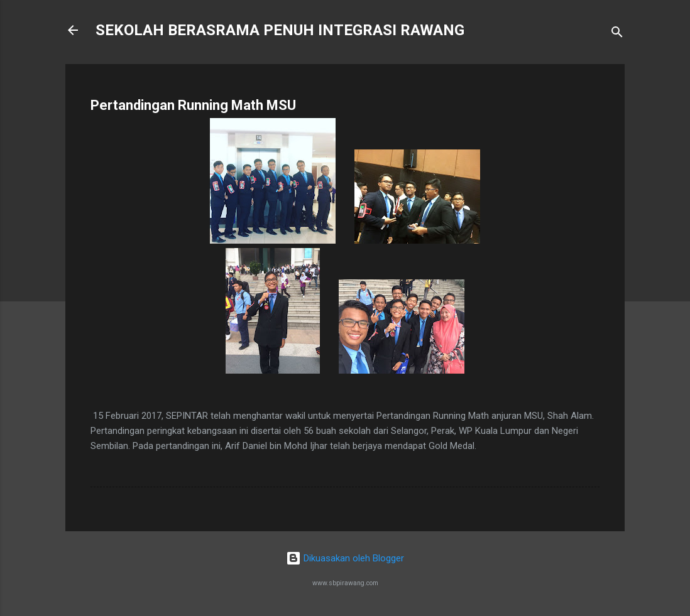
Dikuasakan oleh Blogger (345, 558)
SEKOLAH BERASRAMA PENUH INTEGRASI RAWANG (280, 30)
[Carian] (617, 34)
